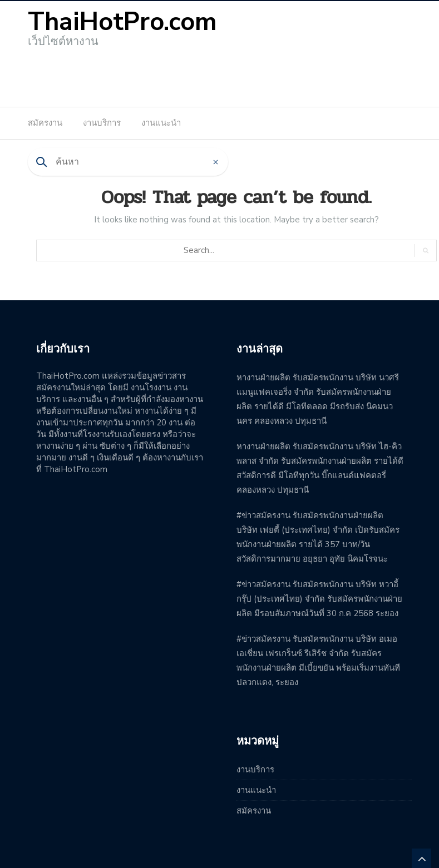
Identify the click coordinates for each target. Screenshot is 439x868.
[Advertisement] (220, 73)
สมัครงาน (45, 123)
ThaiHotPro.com (122, 22)
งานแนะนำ (161, 123)
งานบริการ (102, 123)
